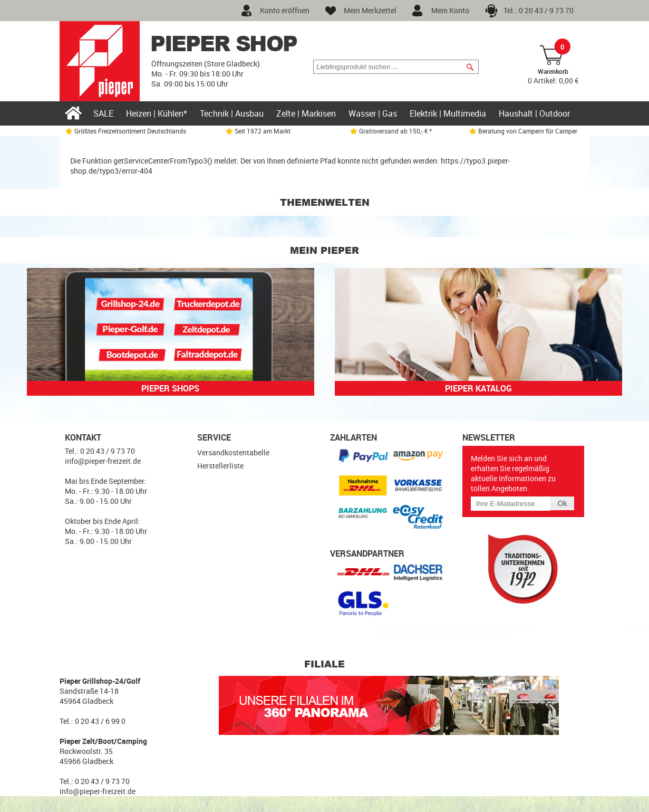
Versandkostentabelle (233, 452)
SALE (103, 113)
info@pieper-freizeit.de (103, 461)
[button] (470, 67)
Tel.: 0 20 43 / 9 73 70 (539, 10)
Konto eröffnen (285, 10)
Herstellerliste (220, 466)
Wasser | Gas (373, 113)
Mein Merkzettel (370, 10)
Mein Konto (450, 10)
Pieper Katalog (478, 388)
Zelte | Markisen (306, 113)
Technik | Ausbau (232, 113)
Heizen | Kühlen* (157, 113)
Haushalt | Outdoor (534, 113)
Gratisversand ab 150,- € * (391, 131)
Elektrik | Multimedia (448, 113)
